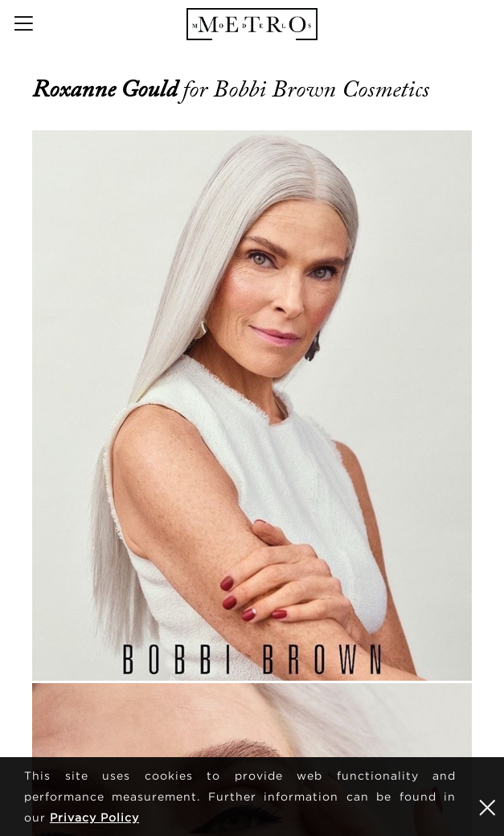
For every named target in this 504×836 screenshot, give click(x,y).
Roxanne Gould (107, 89)
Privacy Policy (94, 817)
